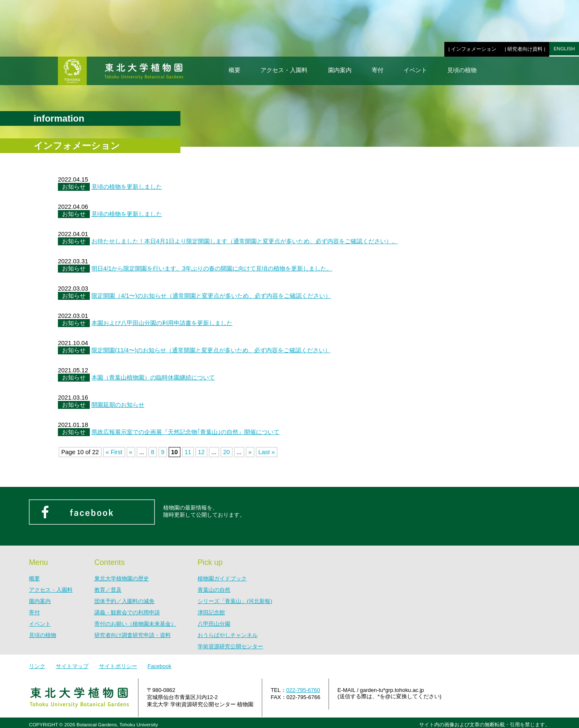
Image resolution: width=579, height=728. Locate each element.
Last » (267, 452)
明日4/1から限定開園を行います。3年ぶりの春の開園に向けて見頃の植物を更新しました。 (212, 268)
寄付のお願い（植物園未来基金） (135, 624)
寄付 (378, 70)
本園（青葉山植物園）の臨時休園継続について (153, 377)
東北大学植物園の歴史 (122, 578)
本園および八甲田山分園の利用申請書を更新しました (162, 323)
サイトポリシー (118, 666)
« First (114, 452)
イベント (415, 70)
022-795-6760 (303, 690)
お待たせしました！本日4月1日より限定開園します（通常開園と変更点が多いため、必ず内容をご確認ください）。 (245, 241)
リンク (37, 666)
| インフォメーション (472, 49)
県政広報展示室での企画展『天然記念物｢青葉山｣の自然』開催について (185, 432)
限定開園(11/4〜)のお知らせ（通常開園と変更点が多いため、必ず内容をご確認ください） (211, 350)
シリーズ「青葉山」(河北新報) (235, 601)
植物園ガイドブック (222, 578)
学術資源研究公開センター (230, 646)
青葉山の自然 (214, 590)
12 (201, 452)
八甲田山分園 (214, 624)
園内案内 (340, 70)
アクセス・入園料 (284, 70)
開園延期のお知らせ (118, 405)
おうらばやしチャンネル (228, 635)
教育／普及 (108, 590)
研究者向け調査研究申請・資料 (133, 635)
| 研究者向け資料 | (525, 49)
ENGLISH (564, 49)
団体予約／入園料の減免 (124, 601)
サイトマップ (72, 666)
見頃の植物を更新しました (127, 187)
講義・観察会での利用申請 (127, 612)
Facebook (159, 666)
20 (227, 452)
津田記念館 (211, 612)
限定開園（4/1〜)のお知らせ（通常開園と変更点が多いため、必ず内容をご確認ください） (211, 296)
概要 (235, 70)
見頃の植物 (462, 70)
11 (188, 452)
